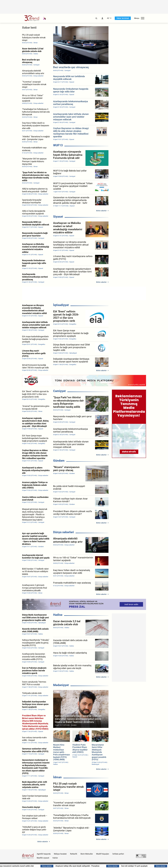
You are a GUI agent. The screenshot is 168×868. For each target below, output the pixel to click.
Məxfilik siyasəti (43, 858)
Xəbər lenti (29, 28)
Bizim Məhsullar (87, 854)
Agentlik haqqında (44, 854)
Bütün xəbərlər (101, 211)
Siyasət (58, 217)
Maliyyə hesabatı (60, 854)
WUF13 (58, 145)
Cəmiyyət (59, 391)
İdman (57, 777)
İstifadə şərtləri (118, 854)
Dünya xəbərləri (64, 532)
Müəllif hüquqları (103, 854)
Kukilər (55, 858)
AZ (108, 18)
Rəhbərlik (74, 854)
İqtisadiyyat (61, 305)
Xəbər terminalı (123, 18)
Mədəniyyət (61, 685)
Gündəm (59, 461)
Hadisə (58, 615)
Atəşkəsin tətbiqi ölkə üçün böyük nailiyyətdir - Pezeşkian (94, 866)
